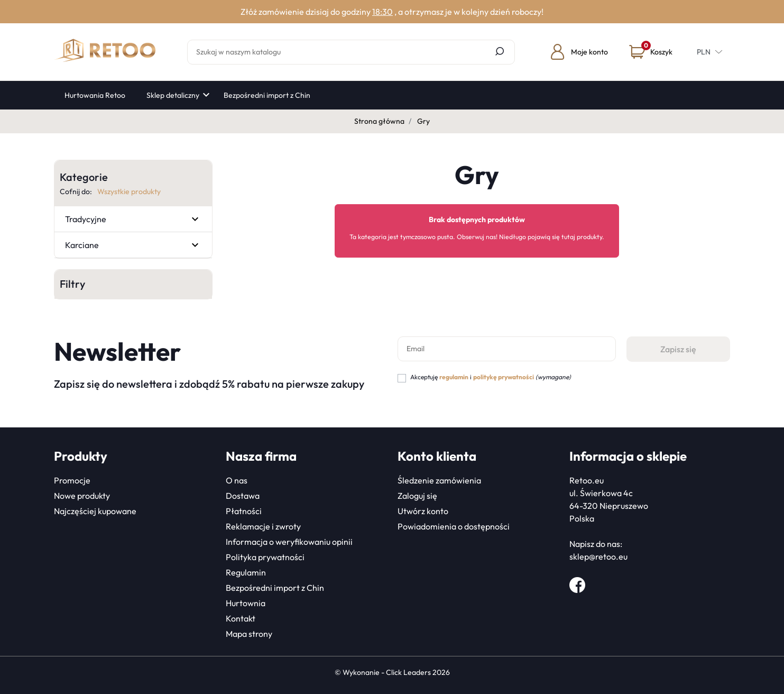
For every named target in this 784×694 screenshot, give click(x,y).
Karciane (82, 245)
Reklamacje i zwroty (263, 526)
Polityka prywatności (265, 557)
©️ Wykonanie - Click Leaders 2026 (392, 672)
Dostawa (243, 496)
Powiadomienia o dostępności (454, 526)
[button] (651, 52)
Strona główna (379, 121)
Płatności (244, 511)
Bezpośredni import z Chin (275, 588)
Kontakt (241, 618)
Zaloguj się (417, 496)
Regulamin (246, 572)
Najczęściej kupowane (95, 511)
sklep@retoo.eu (598, 556)
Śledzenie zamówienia (439, 480)
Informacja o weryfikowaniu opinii (289, 542)
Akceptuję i (491, 377)
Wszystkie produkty (129, 191)
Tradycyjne (86, 219)
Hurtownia (246, 603)
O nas (237, 480)
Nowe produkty (82, 496)
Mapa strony (249, 634)
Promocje (72, 480)
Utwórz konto (423, 511)
